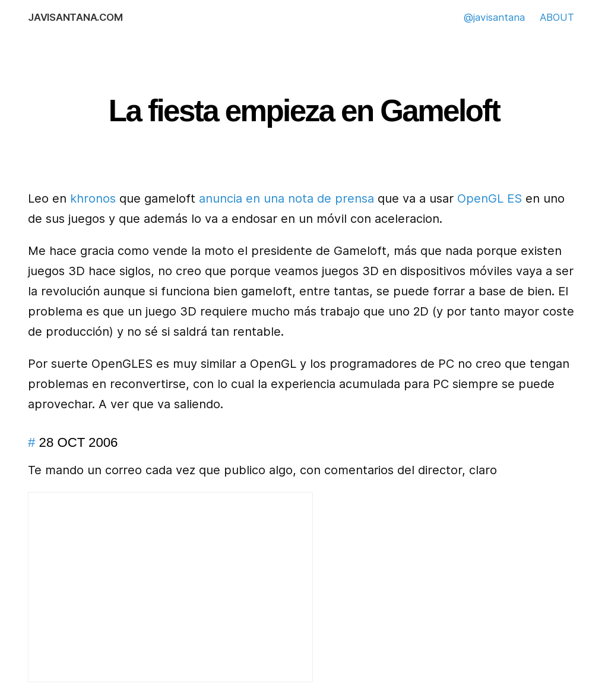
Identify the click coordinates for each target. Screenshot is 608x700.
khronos (93, 198)
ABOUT (557, 17)
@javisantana (494, 17)
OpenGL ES (490, 198)
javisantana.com (75, 17)
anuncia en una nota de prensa (286, 198)
